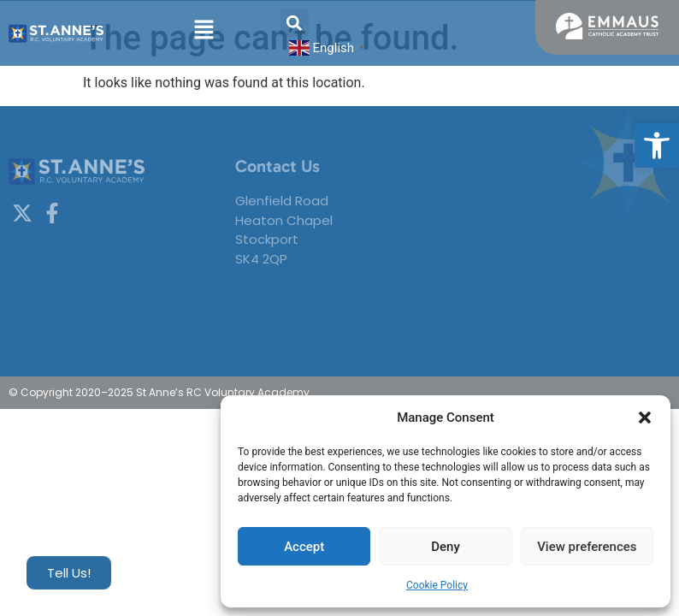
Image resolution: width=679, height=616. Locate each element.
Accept (304, 547)
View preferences (587, 547)
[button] (657, 145)
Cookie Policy (437, 585)
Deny (446, 547)
